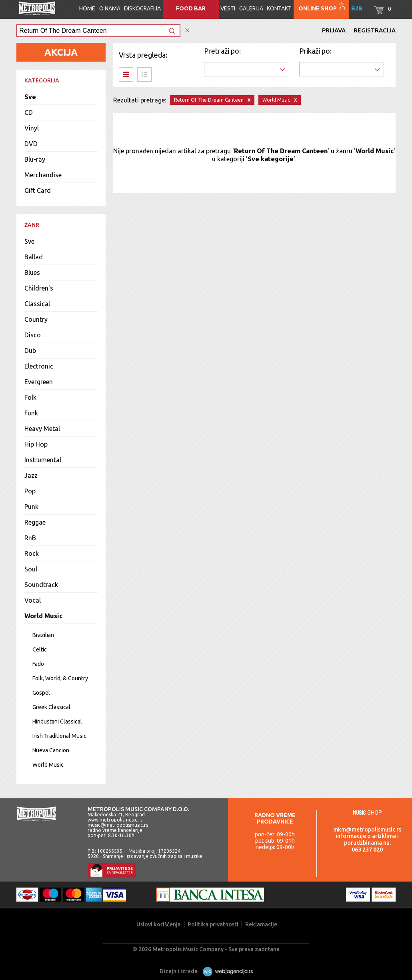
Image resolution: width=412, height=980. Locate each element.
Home (87, 8)
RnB (30, 538)
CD (29, 112)
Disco (33, 335)
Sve (30, 97)
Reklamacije (261, 924)
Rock (32, 553)
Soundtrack (41, 585)
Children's (39, 288)
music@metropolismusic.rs (118, 825)
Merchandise (43, 175)
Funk (31, 413)
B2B (357, 8)
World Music (43, 616)
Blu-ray (35, 159)
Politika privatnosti (213, 924)
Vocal (33, 600)
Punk (31, 507)
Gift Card (38, 190)
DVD (31, 144)
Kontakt (279, 8)
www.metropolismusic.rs (115, 820)
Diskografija (142, 8)
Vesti (228, 8)
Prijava (334, 30)
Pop (30, 491)
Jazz (31, 475)
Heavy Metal (42, 429)
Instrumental (43, 460)
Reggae (35, 522)
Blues (32, 273)
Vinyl (32, 128)
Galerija (251, 8)
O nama (110, 8)
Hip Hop (36, 444)
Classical (37, 304)
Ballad (34, 257)
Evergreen (39, 382)
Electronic (39, 366)
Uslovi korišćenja (159, 924)
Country (36, 319)
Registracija (375, 30)
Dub (30, 351)
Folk (30, 397)
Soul (31, 569)
